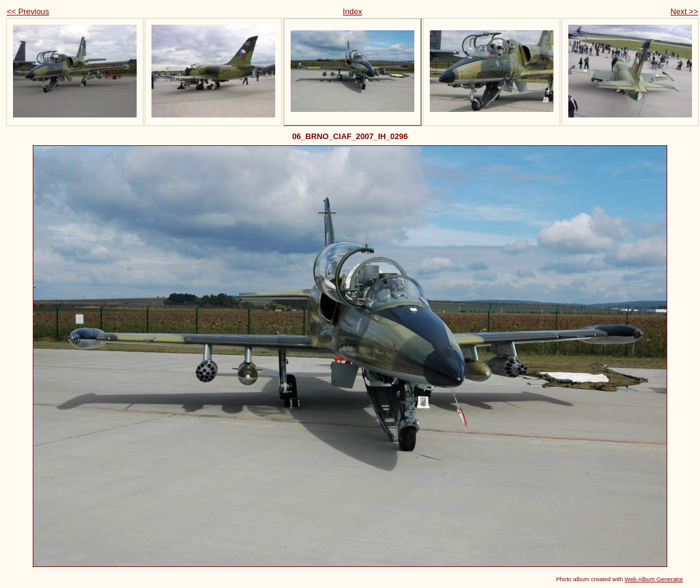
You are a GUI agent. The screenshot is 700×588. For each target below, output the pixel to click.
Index (352, 11)
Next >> (684, 11)
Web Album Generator (654, 579)
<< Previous (28, 11)
